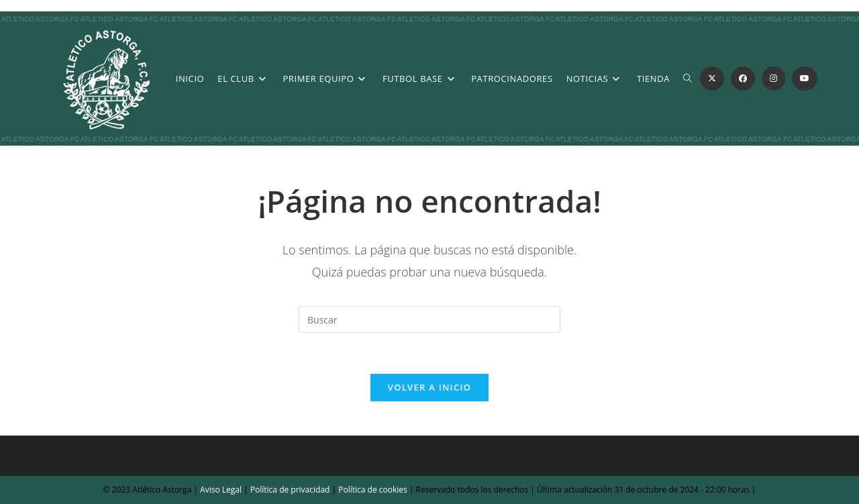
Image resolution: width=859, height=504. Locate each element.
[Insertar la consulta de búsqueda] (429, 319)
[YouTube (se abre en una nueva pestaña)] (805, 79)
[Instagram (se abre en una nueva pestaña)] (773, 79)
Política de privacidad (290, 490)
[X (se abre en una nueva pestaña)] (712, 79)
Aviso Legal (220, 490)
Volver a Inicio (429, 387)
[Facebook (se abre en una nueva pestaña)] (743, 79)
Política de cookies (372, 490)
